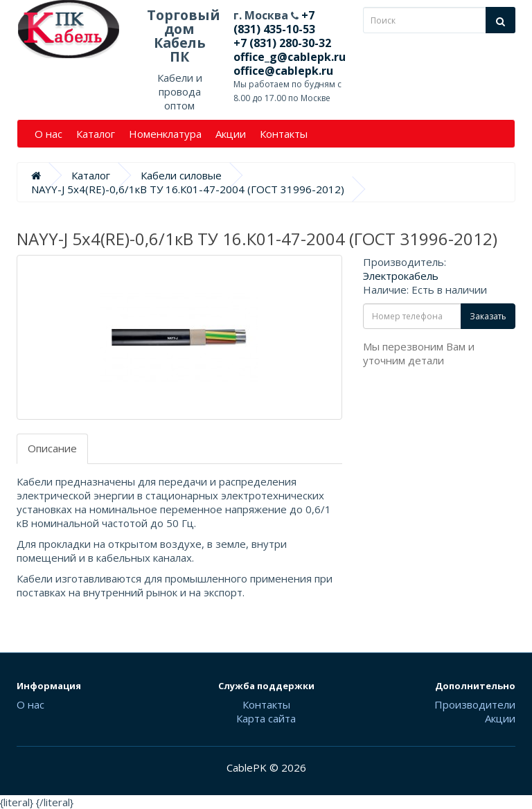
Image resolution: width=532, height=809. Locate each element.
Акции (231, 134)
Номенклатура (165, 134)
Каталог (96, 134)
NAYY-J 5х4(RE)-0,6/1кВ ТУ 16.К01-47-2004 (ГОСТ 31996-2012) (188, 189)
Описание (52, 448)
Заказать (488, 316)
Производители (475, 704)
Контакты (284, 134)
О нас (48, 134)
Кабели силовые (181, 175)
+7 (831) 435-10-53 (274, 22)
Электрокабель (401, 276)
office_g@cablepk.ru (290, 57)
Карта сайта (266, 718)
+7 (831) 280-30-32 (282, 43)
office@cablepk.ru (283, 71)
